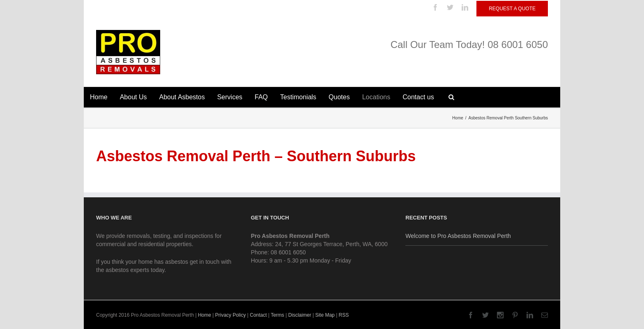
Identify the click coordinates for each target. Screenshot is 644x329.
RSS (344, 315)
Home (99, 97)
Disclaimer (300, 315)
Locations (376, 97)
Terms (277, 315)
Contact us (418, 97)
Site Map (325, 315)
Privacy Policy (231, 315)
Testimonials (298, 97)
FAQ (261, 97)
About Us (133, 97)
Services (230, 97)
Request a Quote (512, 9)
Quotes (339, 97)
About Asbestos (182, 97)
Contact (258, 315)
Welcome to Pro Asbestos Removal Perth (458, 236)
